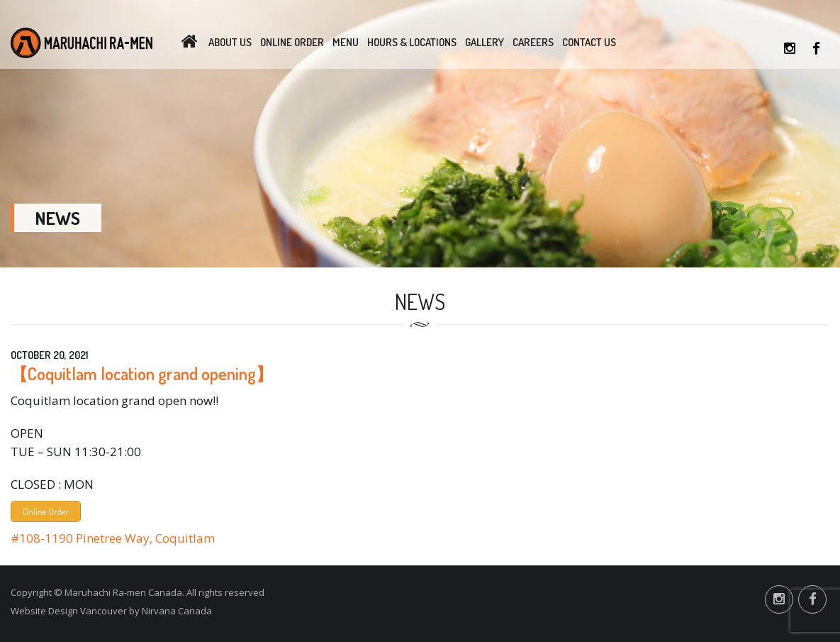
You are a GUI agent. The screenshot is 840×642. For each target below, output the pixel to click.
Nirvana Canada (177, 611)
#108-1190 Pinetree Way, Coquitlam (113, 538)
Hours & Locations (412, 42)
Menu (346, 42)
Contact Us (589, 42)
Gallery (485, 42)
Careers (533, 42)
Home (189, 43)
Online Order (292, 42)
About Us (230, 42)
